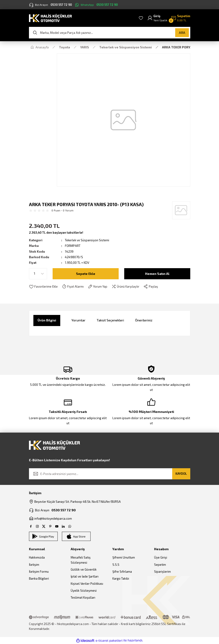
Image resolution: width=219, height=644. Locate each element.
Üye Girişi (161, 558)
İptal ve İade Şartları (85, 577)
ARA (182, 33)
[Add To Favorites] (44, 287)
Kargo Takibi (121, 579)
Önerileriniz (144, 320)
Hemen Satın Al (157, 273)
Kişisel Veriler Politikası (87, 584)
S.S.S (116, 565)
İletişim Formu (39, 572)
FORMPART (73, 246)
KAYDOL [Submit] (181, 474)
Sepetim (160, 565)
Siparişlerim (162, 572)
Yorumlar (78, 320)
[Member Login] (157, 18)
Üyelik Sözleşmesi (84, 591)
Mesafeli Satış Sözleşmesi (81, 560)
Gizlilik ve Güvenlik (84, 570)
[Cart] (181, 18)
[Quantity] (38, 274)
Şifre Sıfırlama (122, 572)
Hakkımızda (37, 558)
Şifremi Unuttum (124, 558)
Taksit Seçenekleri (110, 320)
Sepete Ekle (86, 273)
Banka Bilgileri (39, 579)
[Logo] (50, 18)
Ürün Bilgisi (47, 320)
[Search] (110, 33)
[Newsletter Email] (110, 474)
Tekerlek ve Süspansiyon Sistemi (88, 240)
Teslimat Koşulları (83, 598)
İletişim (34, 565)
